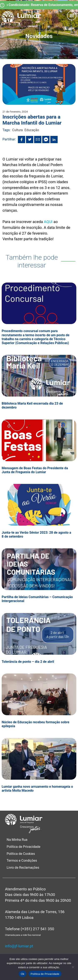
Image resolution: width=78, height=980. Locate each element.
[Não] (73, 967)
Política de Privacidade (24, 847)
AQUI (48, 222)
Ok (23, 974)
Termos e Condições (22, 861)
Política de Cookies (21, 854)
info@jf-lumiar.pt (19, 946)
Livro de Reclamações (23, 868)
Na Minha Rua (17, 840)
